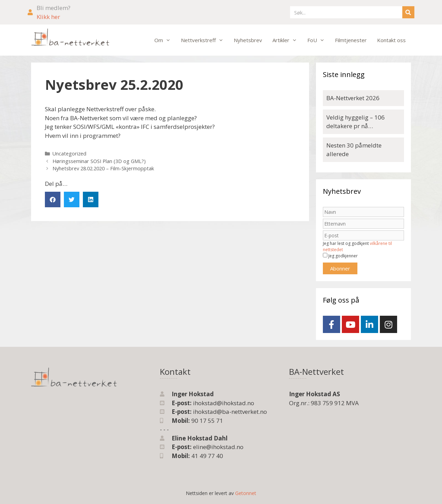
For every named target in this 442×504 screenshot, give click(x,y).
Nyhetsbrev (248, 40)
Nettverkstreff (205, 40)
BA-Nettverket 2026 (353, 98)
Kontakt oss (391, 40)
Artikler (287, 40)
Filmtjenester (351, 40)
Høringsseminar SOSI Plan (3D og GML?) (99, 161)
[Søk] (408, 12)
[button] (53, 199)
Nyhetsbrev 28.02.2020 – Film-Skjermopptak (103, 168)
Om (165, 40)
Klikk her (48, 17)
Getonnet (246, 493)
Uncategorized (69, 154)
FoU (319, 40)
